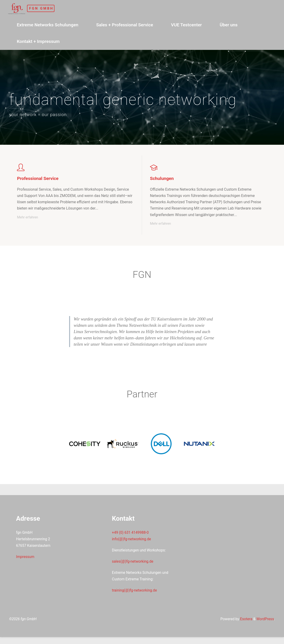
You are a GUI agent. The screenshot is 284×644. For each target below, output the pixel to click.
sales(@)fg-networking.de (133, 567)
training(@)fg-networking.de (135, 596)
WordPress (265, 626)
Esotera (245, 626)
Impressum (26, 562)
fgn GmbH (46, 8)
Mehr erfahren (28, 218)
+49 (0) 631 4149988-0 (131, 537)
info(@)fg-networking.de (132, 544)
